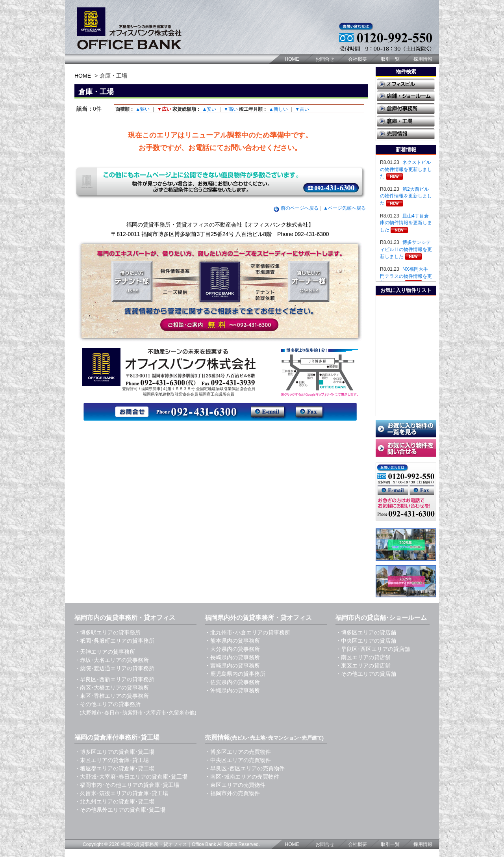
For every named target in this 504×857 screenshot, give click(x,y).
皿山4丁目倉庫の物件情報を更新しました (406, 223)
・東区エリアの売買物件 (235, 785)
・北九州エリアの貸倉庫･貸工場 (114, 801)
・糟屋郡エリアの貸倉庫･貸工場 (114, 768)
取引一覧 (390, 59)
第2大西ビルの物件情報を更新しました (406, 196)
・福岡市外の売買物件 (232, 793)
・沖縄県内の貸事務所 (232, 690)
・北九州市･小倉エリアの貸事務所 (247, 632)
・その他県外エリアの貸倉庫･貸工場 (120, 810)
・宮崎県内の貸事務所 (232, 666)
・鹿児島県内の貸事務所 (235, 674)
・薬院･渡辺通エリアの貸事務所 (114, 668)
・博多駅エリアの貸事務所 (107, 632)
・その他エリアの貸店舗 (366, 674)
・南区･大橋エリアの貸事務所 (112, 688)
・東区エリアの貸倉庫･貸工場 (112, 760)
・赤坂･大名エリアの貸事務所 (112, 660)
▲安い (209, 109)
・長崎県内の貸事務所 (232, 657)
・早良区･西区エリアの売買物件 (245, 768)
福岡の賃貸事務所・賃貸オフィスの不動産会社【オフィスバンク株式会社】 (220, 225)
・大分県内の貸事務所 (232, 649)
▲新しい (278, 109)
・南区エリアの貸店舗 (363, 657)
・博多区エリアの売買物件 (238, 752)
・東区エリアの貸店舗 (363, 666)
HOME (292, 59)
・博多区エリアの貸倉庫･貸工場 (114, 752)
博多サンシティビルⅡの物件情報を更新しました (406, 249)
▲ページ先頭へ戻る (345, 208)
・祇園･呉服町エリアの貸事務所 (114, 641)
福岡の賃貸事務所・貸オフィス (154, 844)
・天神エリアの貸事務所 (105, 652)
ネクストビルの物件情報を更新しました (406, 169)
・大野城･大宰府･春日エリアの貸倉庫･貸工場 (131, 777)
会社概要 (358, 59)
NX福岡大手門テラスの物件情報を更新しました (406, 276)
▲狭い (143, 109)
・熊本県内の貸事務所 (232, 641)
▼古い (302, 109)
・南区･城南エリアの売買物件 (242, 777)
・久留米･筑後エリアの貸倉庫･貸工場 (121, 793)
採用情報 (423, 59)
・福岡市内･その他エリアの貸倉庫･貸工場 (127, 785)
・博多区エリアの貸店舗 (366, 632)
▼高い (231, 109)
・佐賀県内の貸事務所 (232, 682)
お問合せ (325, 59)
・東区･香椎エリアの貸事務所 (112, 696)
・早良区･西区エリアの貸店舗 (373, 649)
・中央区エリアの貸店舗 (366, 641)
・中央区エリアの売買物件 (238, 760)
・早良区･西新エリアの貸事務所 (114, 679)
